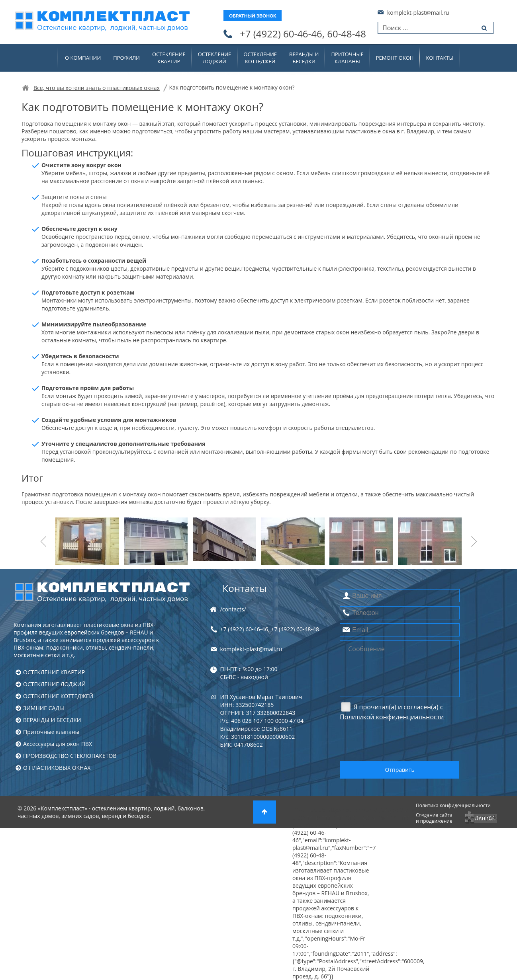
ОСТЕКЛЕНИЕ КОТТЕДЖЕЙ (58, 696)
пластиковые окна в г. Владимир (390, 131)
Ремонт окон (395, 58)
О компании (83, 58)
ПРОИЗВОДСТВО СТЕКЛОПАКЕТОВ (70, 756)
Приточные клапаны (51, 732)
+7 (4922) (303, 34)
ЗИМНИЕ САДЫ (44, 708)
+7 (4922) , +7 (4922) (270, 629)
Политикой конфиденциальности (392, 717)
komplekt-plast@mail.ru (418, 13)
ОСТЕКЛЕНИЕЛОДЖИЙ (215, 58)
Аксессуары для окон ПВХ (58, 744)
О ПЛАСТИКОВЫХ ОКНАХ (57, 768)
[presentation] (400, 740)
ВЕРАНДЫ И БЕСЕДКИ (52, 720)
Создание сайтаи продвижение (434, 818)
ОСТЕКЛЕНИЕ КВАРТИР (54, 672)
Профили (126, 58)
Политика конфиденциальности (453, 805)
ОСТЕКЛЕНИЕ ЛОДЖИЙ (54, 684)
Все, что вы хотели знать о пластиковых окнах (97, 88)
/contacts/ (233, 609)
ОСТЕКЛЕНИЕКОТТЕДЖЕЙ (260, 58)
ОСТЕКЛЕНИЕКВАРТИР (169, 58)
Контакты (440, 58)
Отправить (400, 770)
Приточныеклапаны (347, 58)
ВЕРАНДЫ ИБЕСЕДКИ (304, 58)
